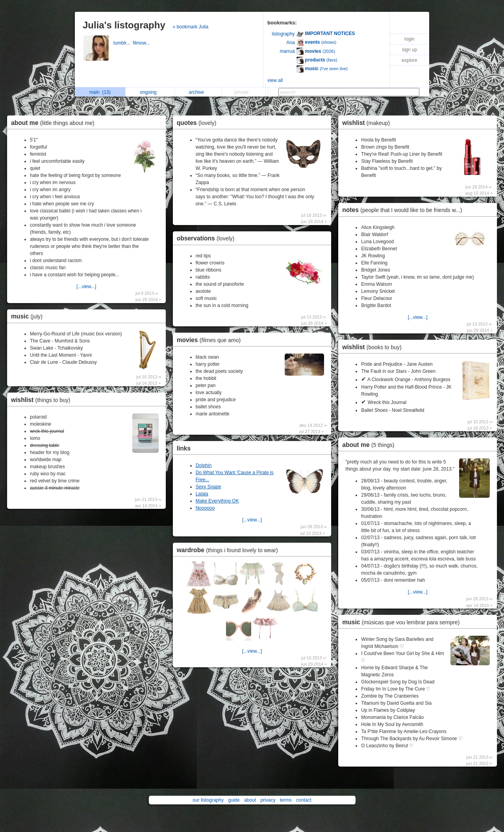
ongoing (150, 92)
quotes (199, 123)
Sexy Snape (208, 487)
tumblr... (123, 43)
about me (55, 123)
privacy (268, 800)
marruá (287, 51)
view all (275, 80)
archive (198, 92)
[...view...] (86, 287)
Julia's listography (124, 25)
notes (404, 210)
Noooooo (205, 508)
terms (286, 800)
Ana (290, 43)
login (409, 39)
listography (283, 34)
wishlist (43, 400)
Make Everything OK (217, 501)
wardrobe (229, 550)
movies (211, 340)
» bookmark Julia (190, 27)
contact (304, 800)
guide (234, 800)
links (184, 448)
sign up (410, 50)
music (29, 316)
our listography (208, 800)
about (250, 800)
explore (409, 60)
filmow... (142, 43)
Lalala (202, 494)
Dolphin (204, 465)
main (100, 92)
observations (208, 238)
